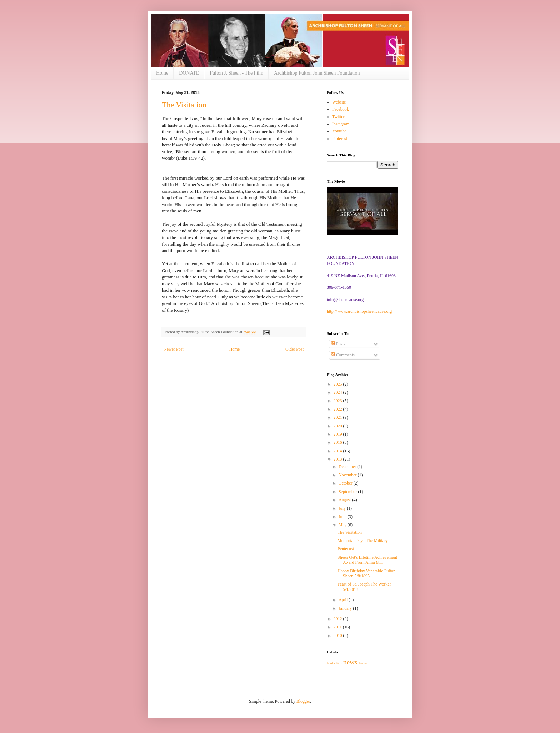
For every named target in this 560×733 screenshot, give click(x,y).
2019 (338, 434)
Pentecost (346, 549)
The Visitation (184, 105)
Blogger (303, 701)
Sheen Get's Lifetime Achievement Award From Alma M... (367, 560)
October (346, 483)
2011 (338, 627)
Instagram (341, 124)
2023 (338, 401)
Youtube (339, 131)
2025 (338, 384)
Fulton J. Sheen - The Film (236, 73)
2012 (338, 619)
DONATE (189, 73)
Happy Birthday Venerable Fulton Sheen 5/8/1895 (366, 573)
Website (339, 102)
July (343, 508)
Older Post (294, 349)
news (350, 662)
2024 (338, 392)
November (348, 475)
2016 (338, 442)
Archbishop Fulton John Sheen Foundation (317, 73)
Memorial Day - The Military (363, 541)
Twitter (338, 117)
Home (162, 73)
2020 (338, 426)
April (344, 600)
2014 (338, 451)
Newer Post (174, 349)
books (331, 663)
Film (339, 663)
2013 (338, 459)
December (348, 467)
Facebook (341, 109)
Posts (338, 344)
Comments (343, 355)
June (343, 517)
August (345, 500)
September (348, 492)
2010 (338, 636)
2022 (338, 409)
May (343, 525)
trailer (363, 663)
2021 (338, 417)
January (346, 608)
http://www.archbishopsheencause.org (359, 311)
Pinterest (340, 139)
